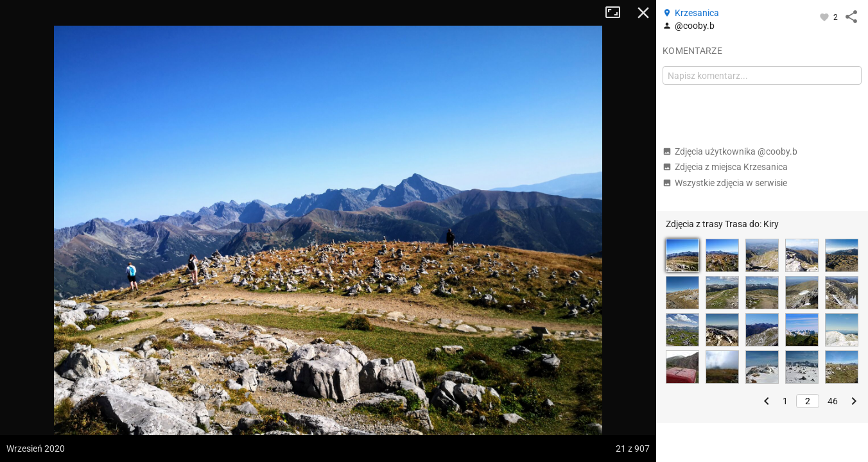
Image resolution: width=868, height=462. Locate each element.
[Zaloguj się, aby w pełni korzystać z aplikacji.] (825, 17)
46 (833, 401)
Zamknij (643, 13)
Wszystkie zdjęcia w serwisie (725, 183)
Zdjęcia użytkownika (730, 151)
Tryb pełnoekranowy (618, 13)
